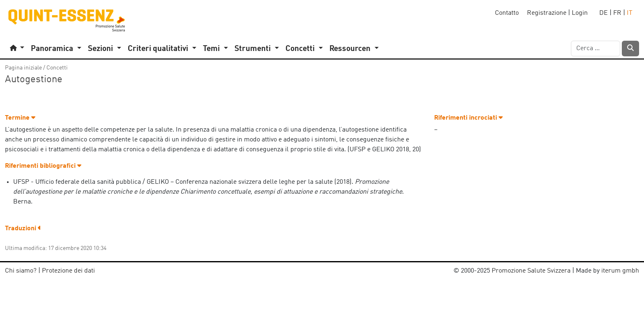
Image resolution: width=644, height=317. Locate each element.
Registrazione (547, 13)
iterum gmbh (620, 271)
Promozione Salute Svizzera (531, 271)
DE (604, 13)
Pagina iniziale (23, 68)
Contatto (507, 13)
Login (580, 13)
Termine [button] (20, 118)
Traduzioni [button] (23, 229)
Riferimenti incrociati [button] (468, 118)
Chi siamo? (21, 271)
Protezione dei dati (68, 271)
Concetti (57, 68)
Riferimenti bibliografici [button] (43, 166)
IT (630, 13)
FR (617, 13)
